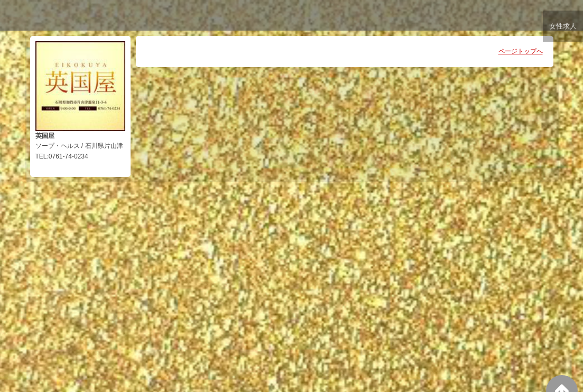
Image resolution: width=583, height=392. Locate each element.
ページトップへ (521, 51)
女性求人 (562, 28)
